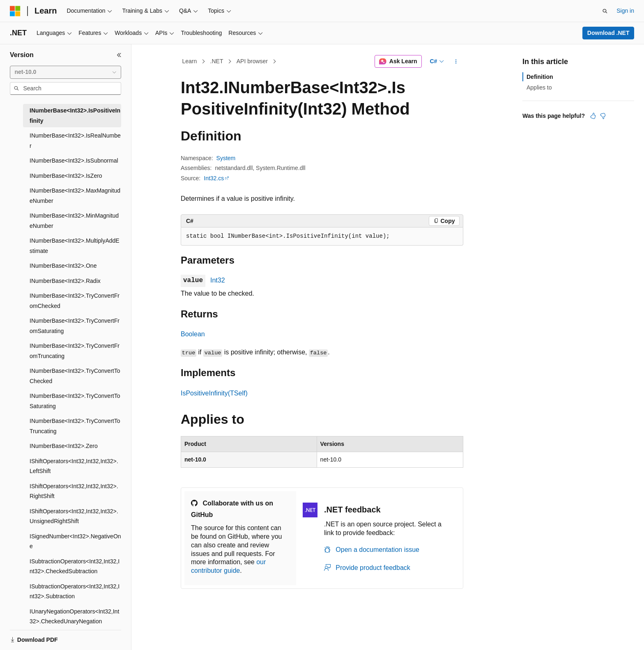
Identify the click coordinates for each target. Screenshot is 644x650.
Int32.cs (214, 178)
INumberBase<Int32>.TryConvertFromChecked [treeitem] (75, 301)
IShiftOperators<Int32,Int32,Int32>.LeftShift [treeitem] (74, 466)
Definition (540, 77)
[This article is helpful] (593, 116)
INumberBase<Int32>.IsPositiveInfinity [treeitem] (75, 116)
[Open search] (605, 11)
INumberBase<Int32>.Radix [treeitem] (65, 281)
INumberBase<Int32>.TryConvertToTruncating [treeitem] (75, 426)
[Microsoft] (15, 11)
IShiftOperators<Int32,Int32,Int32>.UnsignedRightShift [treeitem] (74, 516)
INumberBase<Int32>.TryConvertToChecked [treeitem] (75, 376)
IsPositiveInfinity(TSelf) (214, 393)
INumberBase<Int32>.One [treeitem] (63, 266)
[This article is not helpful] (603, 116)
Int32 (218, 280)
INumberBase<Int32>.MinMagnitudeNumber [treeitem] (74, 221)
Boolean (193, 334)
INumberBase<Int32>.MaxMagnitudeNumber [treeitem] (75, 196)
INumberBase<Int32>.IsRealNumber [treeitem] (75, 141)
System (226, 158)
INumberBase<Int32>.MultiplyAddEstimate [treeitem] (75, 246)
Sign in (625, 11)
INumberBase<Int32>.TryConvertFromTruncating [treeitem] (75, 351)
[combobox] (66, 72)
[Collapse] (119, 55)
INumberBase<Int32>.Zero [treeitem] (64, 446)
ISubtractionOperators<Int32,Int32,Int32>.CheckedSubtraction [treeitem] (75, 566)
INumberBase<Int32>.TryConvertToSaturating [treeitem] (75, 401)
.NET (217, 61)
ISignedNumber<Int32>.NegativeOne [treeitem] (75, 541)
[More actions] (456, 62)
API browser (252, 61)
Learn (190, 61)
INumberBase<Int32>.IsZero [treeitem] (66, 176)
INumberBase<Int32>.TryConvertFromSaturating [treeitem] (75, 326)
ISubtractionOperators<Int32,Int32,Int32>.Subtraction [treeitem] (75, 591)
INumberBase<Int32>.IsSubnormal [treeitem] (74, 161)
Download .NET (608, 33)
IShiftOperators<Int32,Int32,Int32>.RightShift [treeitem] (74, 491)
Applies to (539, 87)
